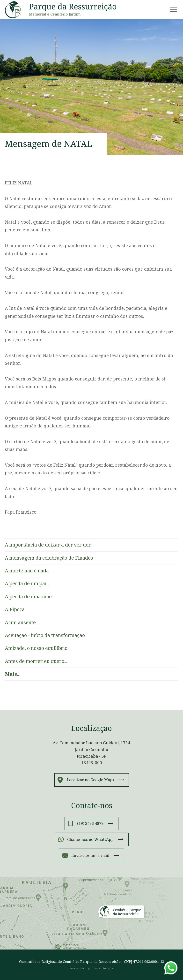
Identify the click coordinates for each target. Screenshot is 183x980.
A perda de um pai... (27, 583)
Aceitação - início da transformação (45, 635)
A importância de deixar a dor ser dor (48, 545)
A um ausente (20, 622)
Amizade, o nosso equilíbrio (36, 648)
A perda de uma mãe (28, 596)
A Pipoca (15, 609)
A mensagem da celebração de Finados (49, 558)
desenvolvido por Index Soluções (92, 968)
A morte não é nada (27, 571)
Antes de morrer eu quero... (36, 661)
